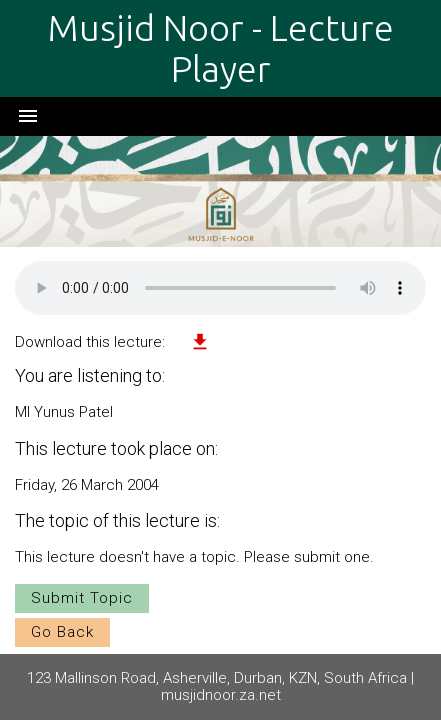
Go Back (62, 632)
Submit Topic (82, 598)
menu (28, 116)
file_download (200, 342)
